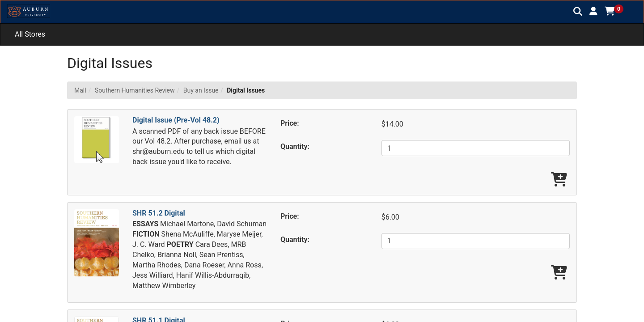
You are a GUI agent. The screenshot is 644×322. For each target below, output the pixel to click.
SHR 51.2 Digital (159, 213)
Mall (80, 90)
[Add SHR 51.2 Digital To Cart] (559, 273)
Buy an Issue (201, 90)
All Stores (30, 34)
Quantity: (295, 146)
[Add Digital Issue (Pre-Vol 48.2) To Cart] (559, 180)
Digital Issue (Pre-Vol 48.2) (176, 120)
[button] (593, 11)
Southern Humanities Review (135, 90)
